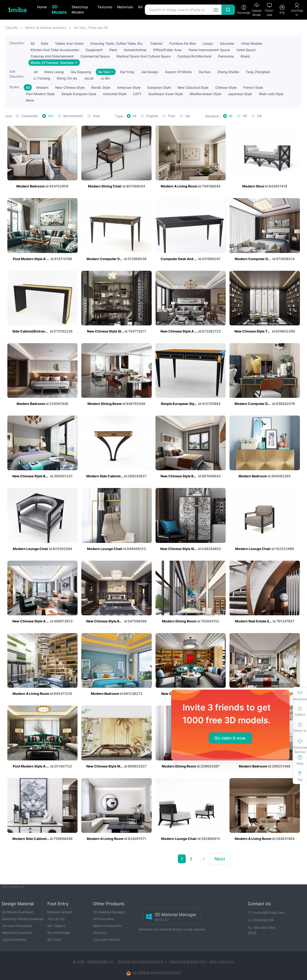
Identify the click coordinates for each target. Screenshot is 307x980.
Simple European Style (79, 94)
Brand (245, 56)
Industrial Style (115, 94)
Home (42, 7)
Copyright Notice (106, 939)
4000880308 (261, 920)
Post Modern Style (40, 94)
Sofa (45, 43)
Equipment (94, 50)
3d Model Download (17, 912)
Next (220, 859)
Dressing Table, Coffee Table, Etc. (117, 43)
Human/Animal (135, 50)
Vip (188, 116)
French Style (253, 87)
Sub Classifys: (17, 74)
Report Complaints (107, 926)
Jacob (89, 78)
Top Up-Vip (56, 919)
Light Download (14, 939)
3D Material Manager (109, 912)
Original (152, 116)
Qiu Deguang (81, 72)
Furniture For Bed (183, 43)
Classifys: (17, 43)
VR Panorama (103, 919)
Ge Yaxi (80, 28)
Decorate (227, 43)
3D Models (59, 9)
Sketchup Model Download (23, 919)
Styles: (15, 87)
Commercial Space (95, 56)
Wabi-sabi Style (271, 94)
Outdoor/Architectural (194, 56)
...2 (202, 859)
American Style (129, 87)
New (96, 116)
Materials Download (17, 933)
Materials (125, 7)
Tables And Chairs (69, 43)
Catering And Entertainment (52, 56)
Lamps (208, 43)
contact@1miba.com (266, 912)
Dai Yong (127, 72)
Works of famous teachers (46, 28)
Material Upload (60, 912)
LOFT (137, 94)
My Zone (54, 939)
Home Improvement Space (209, 50)
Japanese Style (240, 94)
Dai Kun (205, 72)
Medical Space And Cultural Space (144, 56)
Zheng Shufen (228, 72)
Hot (51, 116)
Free (172, 116)
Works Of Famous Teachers (54, 63)
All (140, 7)
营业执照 (125, 962)
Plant (113, 50)
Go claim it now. (230, 738)
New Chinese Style (70, 87)
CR (259, 116)
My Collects (56, 926)
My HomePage (59, 933)
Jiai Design (150, 72)
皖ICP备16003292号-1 (149, 962)
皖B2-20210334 (222, 962)
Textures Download (17, 926)
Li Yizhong (42, 78)
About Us (100, 933)
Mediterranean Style (205, 94)
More (30, 100)
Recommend (73, 116)
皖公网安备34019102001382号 (157, 973)
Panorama (226, 56)
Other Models (252, 43)
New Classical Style (193, 87)
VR (245, 116)
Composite (29, 116)
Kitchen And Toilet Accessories (55, 50)
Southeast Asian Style (166, 94)
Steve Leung (54, 72)
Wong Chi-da (67, 78)
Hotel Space (246, 50)
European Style (159, 87)
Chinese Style (226, 87)
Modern (42, 87)
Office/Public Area (167, 50)
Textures (105, 7)
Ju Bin (105, 78)
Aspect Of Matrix (179, 72)
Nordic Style (101, 87)
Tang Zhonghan (258, 72)
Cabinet (156, 43)
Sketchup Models (80, 10)
